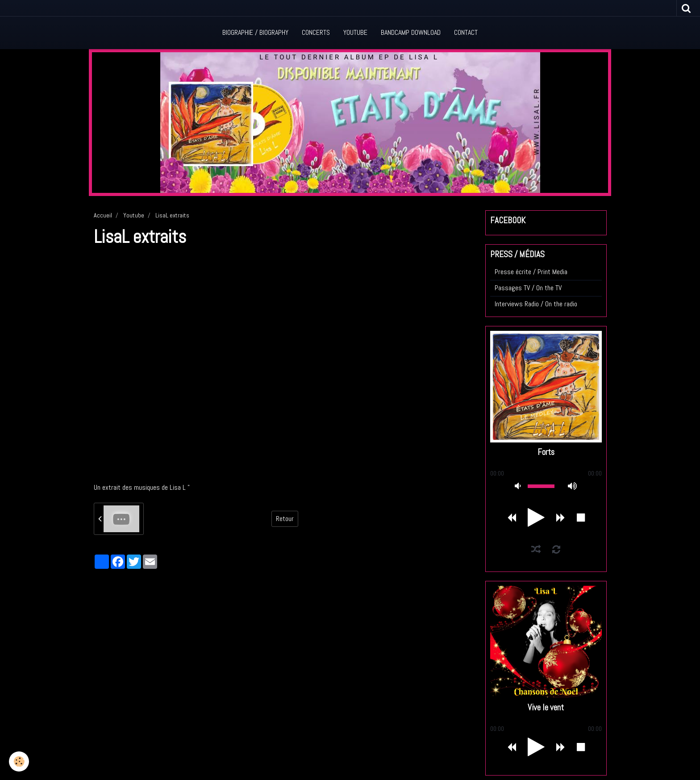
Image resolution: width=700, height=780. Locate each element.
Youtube (355, 32)
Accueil (103, 215)
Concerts (316, 32)
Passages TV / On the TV (528, 288)
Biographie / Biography (255, 32)
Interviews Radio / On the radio (536, 304)
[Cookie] (19, 761)
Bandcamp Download (411, 32)
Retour (285, 519)
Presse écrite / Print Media (531, 272)
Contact (466, 32)
